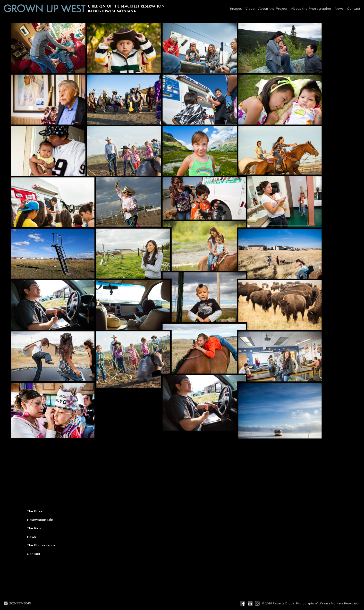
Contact (354, 9)
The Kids (34, 528)
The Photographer (42, 545)
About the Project (273, 9)
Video (250, 9)
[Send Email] (6, 604)
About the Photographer (311, 9)
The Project (36, 511)
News (339, 9)
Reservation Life (40, 520)
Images (236, 9)
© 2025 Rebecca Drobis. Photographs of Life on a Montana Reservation (311, 604)
